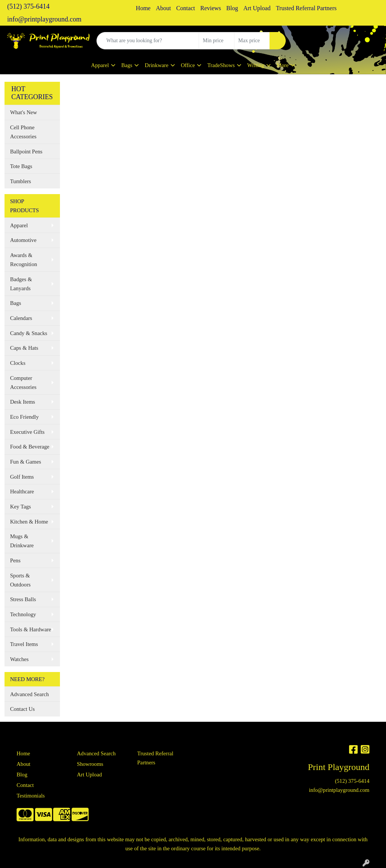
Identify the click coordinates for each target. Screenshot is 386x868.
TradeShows (221, 65)
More (283, 65)
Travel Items (24, 644)
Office (188, 65)
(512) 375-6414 (28, 6)
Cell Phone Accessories (23, 132)
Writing (256, 65)
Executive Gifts (28, 432)
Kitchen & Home (29, 522)
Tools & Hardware (31, 629)
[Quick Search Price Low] (217, 41)
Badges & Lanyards (21, 284)
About (163, 8)
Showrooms (90, 764)
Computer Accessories (23, 383)
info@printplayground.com (44, 19)
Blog (232, 8)
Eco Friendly (25, 417)
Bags (127, 65)
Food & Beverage (30, 447)
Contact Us (23, 709)
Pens (15, 560)
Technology (23, 614)
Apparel (100, 65)
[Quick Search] (148, 41)
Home (143, 8)
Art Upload (257, 8)
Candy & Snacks (29, 333)
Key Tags (21, 507)
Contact (185, 8)
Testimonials (31, 796)
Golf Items (22, 477)
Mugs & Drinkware (22, 541)
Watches (19, 659)
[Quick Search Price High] (252, 41)
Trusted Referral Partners (306, 8)
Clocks (18, 363)
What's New (24, 112)
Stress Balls (23, 599)
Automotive (23, 240)
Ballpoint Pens (26, 152)
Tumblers (21, 181)
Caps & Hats (24, 348)
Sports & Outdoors (21, 580)
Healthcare (22, 491)
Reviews (211, 8)
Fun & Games (26, 462)
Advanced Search (30, 694)
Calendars (21, 318)
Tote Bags (21, 166)
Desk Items (23, 402)
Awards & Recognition (24, 260)
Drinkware (157, 65)
